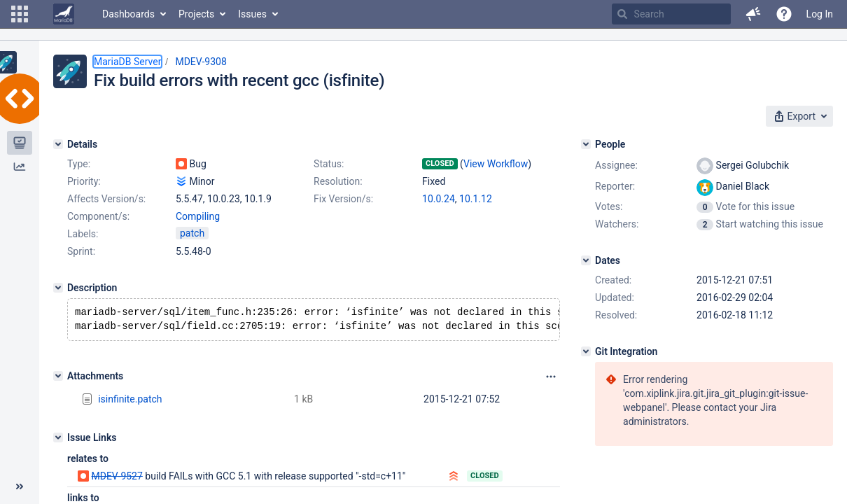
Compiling (198, 216)
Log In (820, 14)
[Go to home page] (64, 14)
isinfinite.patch (130, 402)
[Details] (58, 144)
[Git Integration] (586, 351)
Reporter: (615, 186)
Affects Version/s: (106, 199)
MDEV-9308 (201, 62)
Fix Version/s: (343, 199)
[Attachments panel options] (551, 379)
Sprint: (81, 251)
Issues (252, 14)
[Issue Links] (58, 440)
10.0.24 (439, 199)
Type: (79, 164)
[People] (586, 144)
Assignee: (616, 165)
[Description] (58, 288)
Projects (196, 14)
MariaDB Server (127, 62)
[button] (20, 14)
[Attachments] (58, 379)
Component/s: (98, 216)
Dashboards (128, 14)
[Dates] (586, 260)
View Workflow (496, 164)
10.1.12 (476, 199)
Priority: (84, 181)
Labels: (83, 234)
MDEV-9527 (117, 479)
